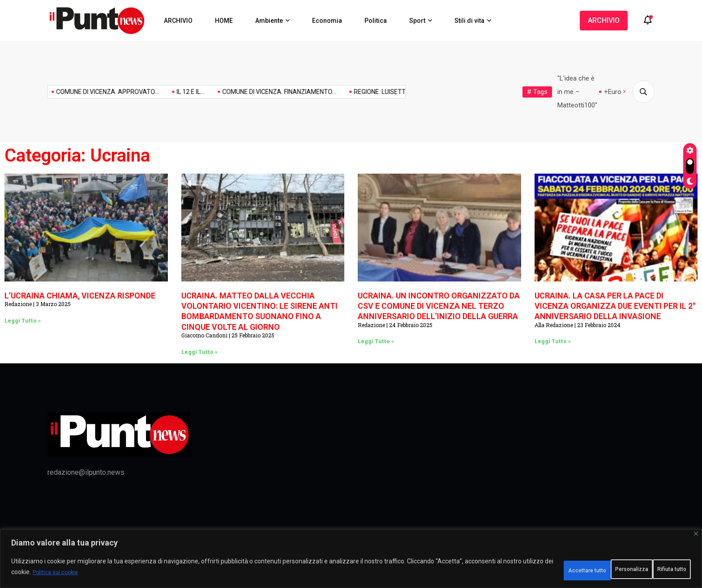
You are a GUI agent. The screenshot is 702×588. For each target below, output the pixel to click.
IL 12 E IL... (146, 92)
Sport (417, 21)
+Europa (616, 92)
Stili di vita (469, 21)
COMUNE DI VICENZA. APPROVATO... (63, 92)
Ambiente (269, 21)
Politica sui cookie (148, 575)
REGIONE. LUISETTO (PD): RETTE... (358, 92)
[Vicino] (696, 539)
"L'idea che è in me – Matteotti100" (577, 92)
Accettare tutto (657, 570)
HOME (224, 21)
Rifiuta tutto (589, 570)
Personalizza (524, 570)
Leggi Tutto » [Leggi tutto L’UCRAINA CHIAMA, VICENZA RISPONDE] (23, 321)
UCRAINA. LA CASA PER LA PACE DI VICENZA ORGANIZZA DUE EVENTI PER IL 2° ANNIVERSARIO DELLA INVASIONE (615, 306)
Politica (376, 21)
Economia (327, 21)
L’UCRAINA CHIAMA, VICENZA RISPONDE (80, 296)
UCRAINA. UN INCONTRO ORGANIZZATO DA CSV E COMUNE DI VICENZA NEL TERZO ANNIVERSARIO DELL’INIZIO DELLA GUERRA (439, 306)
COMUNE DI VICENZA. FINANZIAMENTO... (235, 92)
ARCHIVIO (178, 21)
